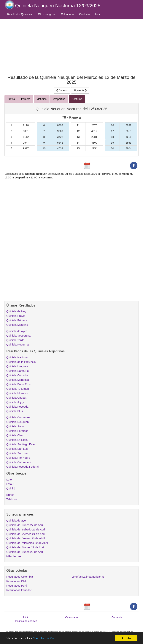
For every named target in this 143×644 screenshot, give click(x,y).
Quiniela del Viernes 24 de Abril (26, 534)
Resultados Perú (17, 586)
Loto (9, 479)
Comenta (117, 617)
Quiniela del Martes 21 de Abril (25, 547)
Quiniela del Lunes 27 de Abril (25, 525)
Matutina (42, 99)
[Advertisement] (71, 46)
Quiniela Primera (17, 320)
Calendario (67, 14)
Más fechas (14, 556)
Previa (11, 99)
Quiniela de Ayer (17, 331)
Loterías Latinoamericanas (88, 577)
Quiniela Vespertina (18, 336)
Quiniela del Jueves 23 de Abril (26, 538)
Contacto (84, 14)
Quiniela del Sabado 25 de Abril (26, 529)
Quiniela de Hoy (16, 311)
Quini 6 (11, 488)
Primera (26, 99)
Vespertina (59, 99)
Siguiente (80, 90)
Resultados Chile (17, 581)
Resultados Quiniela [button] (20, 14)
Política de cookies (26, 621)
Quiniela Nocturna (18, 344)
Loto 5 (10, 484)
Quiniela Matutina (17, 325)
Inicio (98, 14)
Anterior (62, 90)
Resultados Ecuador (19, 590)
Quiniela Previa (16, 316)
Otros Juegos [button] (47, 14)
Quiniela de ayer (16, 520)
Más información (44, 638)
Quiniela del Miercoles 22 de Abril (27, 543)
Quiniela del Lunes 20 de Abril (25, 552)
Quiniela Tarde (15, 340)
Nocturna (77, 99)
